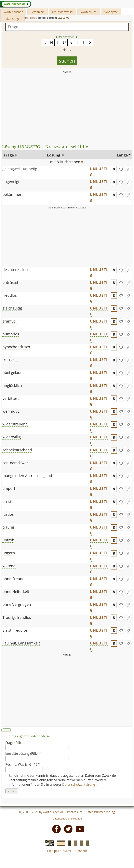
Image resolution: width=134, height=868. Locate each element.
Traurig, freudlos (17, 617)
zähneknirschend (17, 450)
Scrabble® (38, 12)
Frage (9, 155)
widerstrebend (15, 424)
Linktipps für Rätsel (60, 851)
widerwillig (12, 437)
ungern (9, 553)
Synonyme (111, 12)
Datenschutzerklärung (79, 784)
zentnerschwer (15, 463)
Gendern (81, 851)
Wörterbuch (89, 12)
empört (9, 488)
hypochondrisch (16, 347)
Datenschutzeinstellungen (68, 819)
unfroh (8, 540)
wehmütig (11, 411)
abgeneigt (11, 182)
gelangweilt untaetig (20, 169)
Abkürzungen (12, 19)
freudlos (10, 295)
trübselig (10, 360)
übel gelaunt (13, 372)
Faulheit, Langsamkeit (21, 643)
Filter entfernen (67, 37)
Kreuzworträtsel (63, 12)
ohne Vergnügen (17, 604)
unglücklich (12, 386)
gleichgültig (12, 308)
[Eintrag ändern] (128, 169)
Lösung (54, 155)
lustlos (8, 514)
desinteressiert (15, 270)
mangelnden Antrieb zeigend (27, 476)
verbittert (11, 398)
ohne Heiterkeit (16, 592)
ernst (7, 501)
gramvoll (10, 321)
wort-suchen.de (53, 812)
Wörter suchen (13, 12)
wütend (9, 566)
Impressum (75, 812)
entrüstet (10, 282)
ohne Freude (13, 579)
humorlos (11, 334)
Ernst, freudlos (15, 630)
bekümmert (13, 194)
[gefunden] (121, 169)
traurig (8, 527)
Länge (122, 155)
